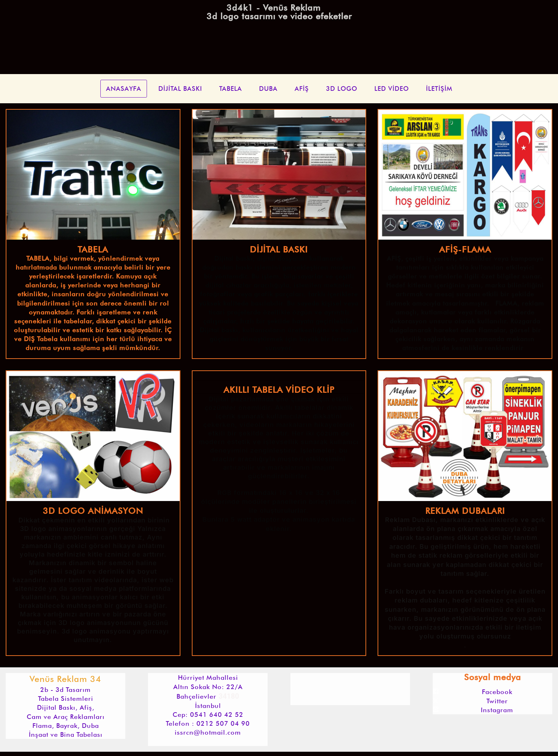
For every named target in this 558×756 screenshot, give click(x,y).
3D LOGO (342, 88)
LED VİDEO (392, 88)
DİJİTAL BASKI (180, 88)
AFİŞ (302, 88)
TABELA (231, 88)
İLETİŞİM (439, 88)
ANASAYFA (124, 88)
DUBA (268, 88)
